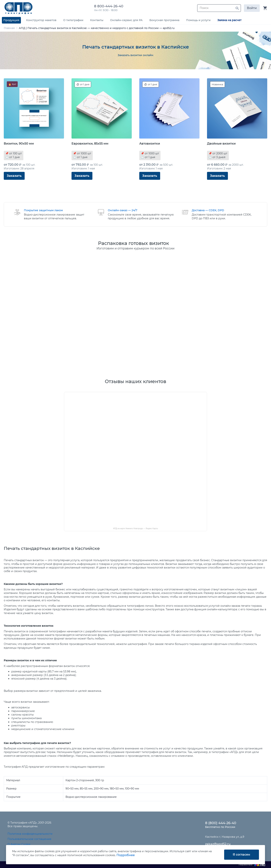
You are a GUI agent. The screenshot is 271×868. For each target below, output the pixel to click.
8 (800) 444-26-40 (221, 823)
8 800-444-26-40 (110, 6)
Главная (9, 28)
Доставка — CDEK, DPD (208, 210)
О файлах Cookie (19, 844)
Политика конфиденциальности (30, 834)
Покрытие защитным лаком (43, 210)
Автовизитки (150, 144)
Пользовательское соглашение (29, 839)
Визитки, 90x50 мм (19, 144)
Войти (252, 8)
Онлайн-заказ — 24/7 (123, 210)
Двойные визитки (221, 144)
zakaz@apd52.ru (218, 844)
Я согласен (241, 855)
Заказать (14, 176)
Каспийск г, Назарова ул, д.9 (225, 837)
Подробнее (126, 855)
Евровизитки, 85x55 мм (90, 144)
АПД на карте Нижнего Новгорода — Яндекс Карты (135, 528)
